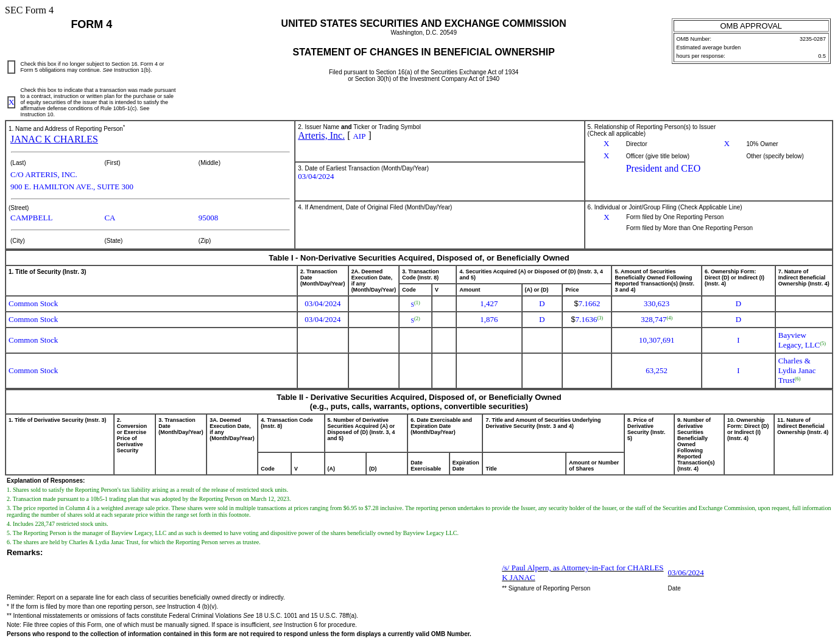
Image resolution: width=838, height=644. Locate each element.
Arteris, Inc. (321, 135)
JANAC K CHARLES (54, 139)
